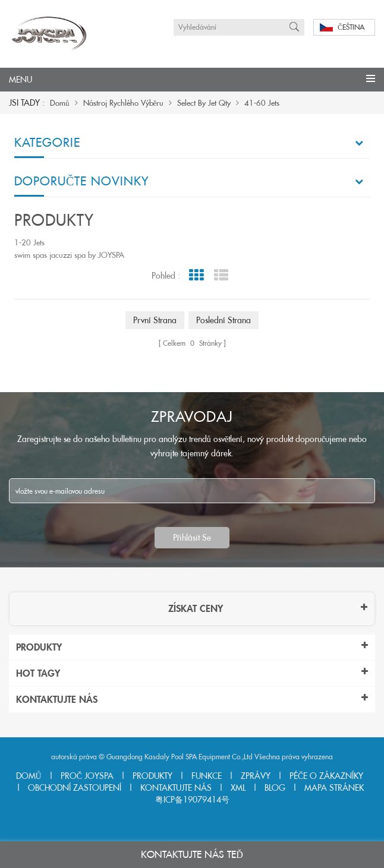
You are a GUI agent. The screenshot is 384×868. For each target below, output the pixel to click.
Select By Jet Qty (204, 103)
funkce (207, 776)
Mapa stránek (334, 788)
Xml (238, 788)
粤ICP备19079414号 (192, 800)
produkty (152, 776)
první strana (155, 320)
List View (221, 275)
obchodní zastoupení (75, 788)
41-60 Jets (262, 103)
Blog (275, 788)
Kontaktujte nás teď (192, 854)
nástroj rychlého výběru (124, 103)
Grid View (196, 275)
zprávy (256, 776)
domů (60, 103)
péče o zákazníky (326, 776)
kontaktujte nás (176, 788)
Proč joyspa (87, 776)
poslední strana (224, 320)
